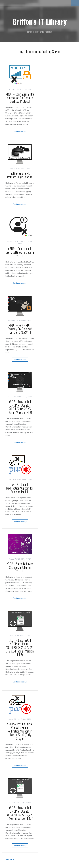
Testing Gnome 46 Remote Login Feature (20, 175)
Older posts (9, 859)
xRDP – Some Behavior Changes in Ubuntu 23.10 (20, 567)
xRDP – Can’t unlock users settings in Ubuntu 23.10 (20, 252)
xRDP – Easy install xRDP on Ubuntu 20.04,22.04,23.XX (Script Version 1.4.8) (20, 407)
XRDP (30, 89)
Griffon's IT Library (39, 21)
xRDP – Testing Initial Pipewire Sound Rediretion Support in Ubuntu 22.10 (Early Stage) (20, 731)
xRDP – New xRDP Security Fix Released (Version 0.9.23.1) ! (20, 329)
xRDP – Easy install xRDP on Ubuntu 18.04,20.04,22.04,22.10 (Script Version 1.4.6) (20, 813)
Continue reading (20, 131)
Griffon (23, 89)
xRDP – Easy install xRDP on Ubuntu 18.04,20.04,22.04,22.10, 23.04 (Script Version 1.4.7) (20, 647)
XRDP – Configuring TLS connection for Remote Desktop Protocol (20, 98)
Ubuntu (30, 241)
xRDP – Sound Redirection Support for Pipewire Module (20, 488)
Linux (28, 169)
